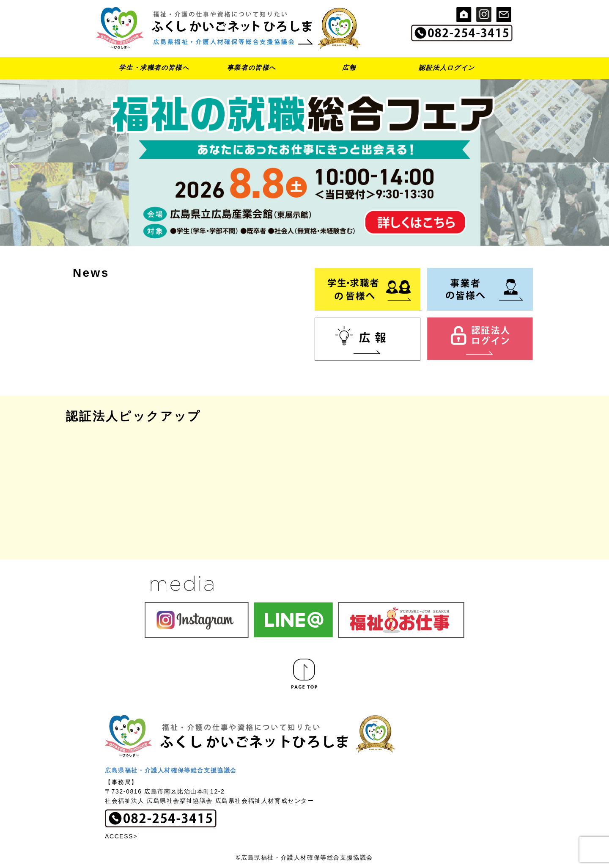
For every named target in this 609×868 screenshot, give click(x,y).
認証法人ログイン (447, 68)
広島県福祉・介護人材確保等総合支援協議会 (171, 770)
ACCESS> (121, 836)
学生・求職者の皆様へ (154, 68)
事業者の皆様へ (252, 68)
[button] (304, 163)
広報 (349, 68)
